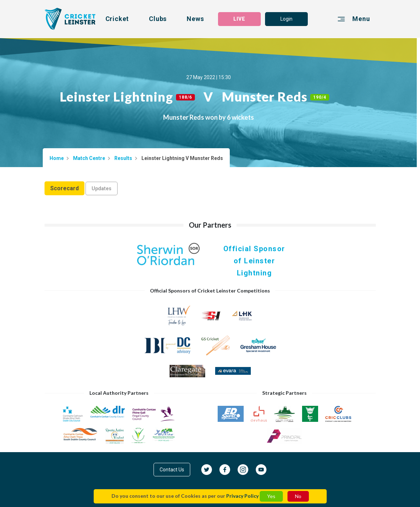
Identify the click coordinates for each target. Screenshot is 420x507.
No (298, 496)
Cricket (117, 19)
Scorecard (64, 188)
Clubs (158, 19)
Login (286, 19)
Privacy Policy (242, 496)
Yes (271, 496)
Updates (102, 188)
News (195, 19)
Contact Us (172, 470)
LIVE (239, 19)
